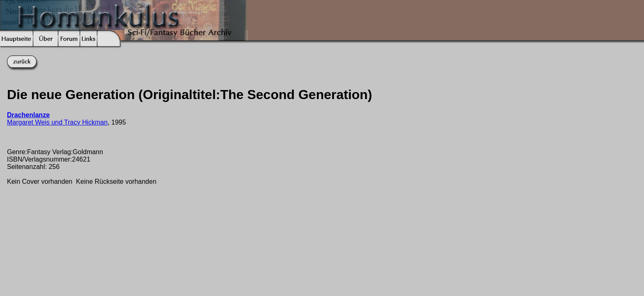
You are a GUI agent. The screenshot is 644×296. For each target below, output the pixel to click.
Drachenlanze (28, 115)
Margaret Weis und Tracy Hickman (57, 122)
